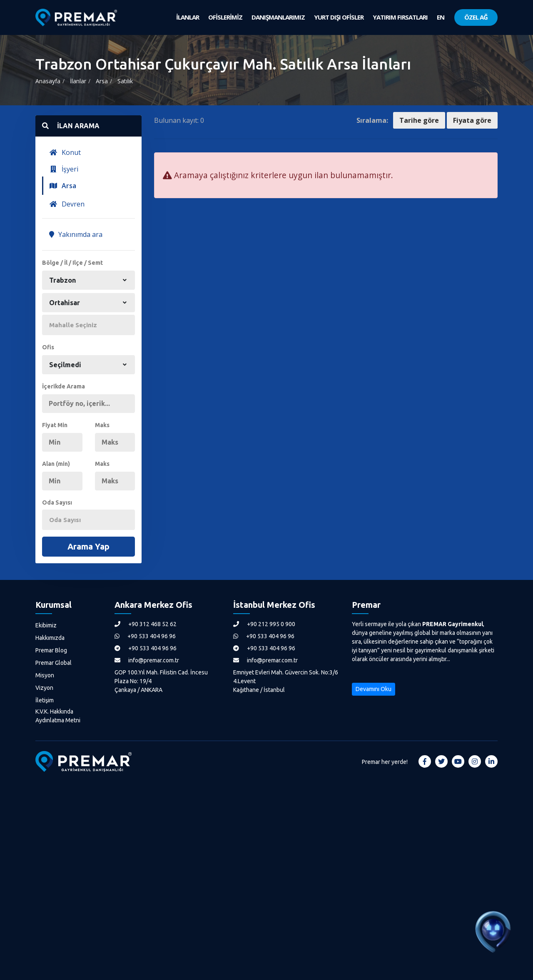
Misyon (45, 675)
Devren (67, 204)
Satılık (125, 81)
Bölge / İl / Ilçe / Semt (72, 263)
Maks (102, 425)
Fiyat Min (55, 425)
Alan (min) (56, 464)
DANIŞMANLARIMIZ (278, 17)
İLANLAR (188, 17)
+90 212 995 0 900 (264, 624)
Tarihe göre (419, 120)
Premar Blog (51, 650)
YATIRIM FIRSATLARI (400, 17)
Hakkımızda (50, 638)
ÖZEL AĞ (476, 17)
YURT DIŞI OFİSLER (339, 17)
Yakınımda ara (76, 234)
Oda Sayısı (57, 502)
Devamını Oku (374, 689)
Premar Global (54, 663)
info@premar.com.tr (147, 660)
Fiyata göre (472, 120)
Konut (65, 152)
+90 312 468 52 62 (146, 624)
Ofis (48, 347)
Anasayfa (48, 81)
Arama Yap (88, 546)
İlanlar (78, 81)
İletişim (45, 700)
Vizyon (44, 688)
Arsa (102, 81)
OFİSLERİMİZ (225, 17)
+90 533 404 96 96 (145, 636)
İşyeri (64, 169)
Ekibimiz (46, 625)
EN (441, 17)
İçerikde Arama (64, 386)
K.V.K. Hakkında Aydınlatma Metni (58, 716)
